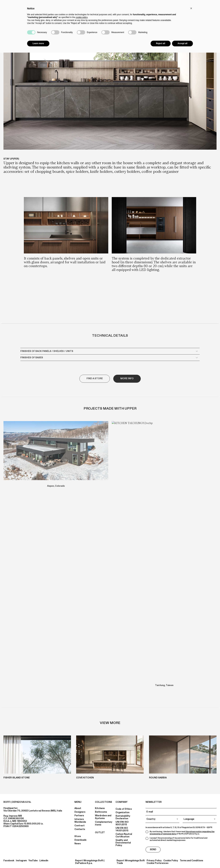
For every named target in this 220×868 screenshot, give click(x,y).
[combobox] (162, 819)
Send (153, 849)
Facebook (9, 861)
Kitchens (100, 808)
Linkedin (44, 861)
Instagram (21, 861)
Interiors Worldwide (80, 821)
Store (78, 836)
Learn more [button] (38, 43)
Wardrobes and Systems (103, 817)
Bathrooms (101, 812)
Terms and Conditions (191, 861)
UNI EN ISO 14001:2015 (122, 829)
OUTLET (100, 833)
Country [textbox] (151, 819)
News (78, 844)
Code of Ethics (124, 809)
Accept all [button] (182, 43)
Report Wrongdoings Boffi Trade (131, 862)
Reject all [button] (161, 43)
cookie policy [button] (82, 17)
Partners (79, 816)
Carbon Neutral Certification (124, 835)
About (78, 808)
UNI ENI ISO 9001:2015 (122, 823)
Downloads (80, 840)
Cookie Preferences (157, 863)
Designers (80, 812)
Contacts (80, 829)
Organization (122, 812)
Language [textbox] (189, 819)
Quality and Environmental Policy (123, 843)
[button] (191, 8)
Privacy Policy (154, 861)
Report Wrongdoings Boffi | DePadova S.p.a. (90, 862)
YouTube (33, 861)
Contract (80, 826)
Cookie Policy (171, 861)
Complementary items (104, 823)
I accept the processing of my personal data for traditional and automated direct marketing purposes (176, 839)
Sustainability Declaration (123, 817)
